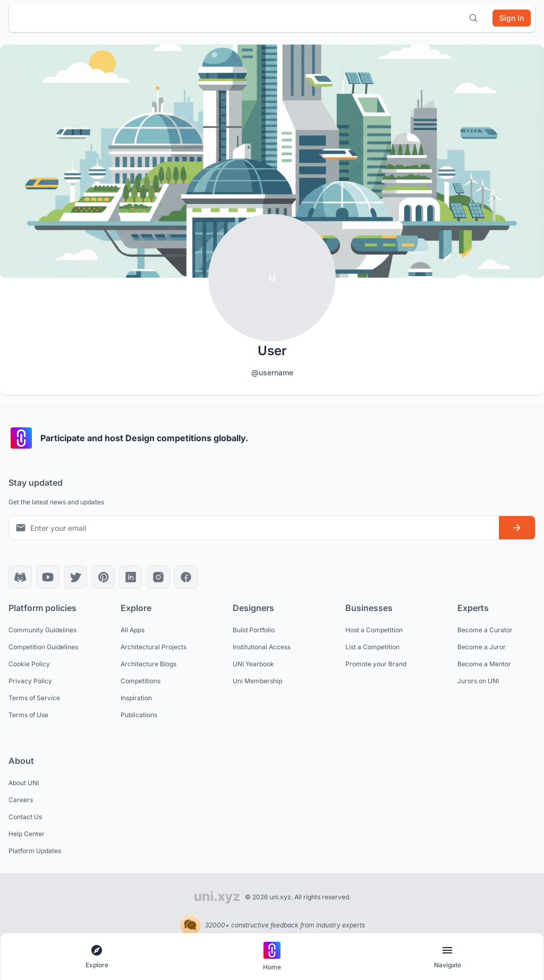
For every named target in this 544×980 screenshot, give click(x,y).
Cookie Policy (29, 664)
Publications (139, 715)
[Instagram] (158, 577)
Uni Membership (257, 681)
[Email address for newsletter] (254, 527)
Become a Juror (482, 647)
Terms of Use (28, 715)
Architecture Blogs (148, 664)
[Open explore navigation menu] (97, 957)
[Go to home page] (272, 957)
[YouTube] (48, 577)
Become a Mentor (484, 664)
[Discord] (20, 577)
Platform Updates (35, 851)
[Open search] (473, 18)
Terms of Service (34, 698)
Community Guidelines (42, 630)
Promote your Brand (376, 664)
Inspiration (136, 698)
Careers (21, 800)
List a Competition (372, 647)
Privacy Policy (30, 681)
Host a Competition (374, 630)
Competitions (141, 681)
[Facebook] (186, 577)
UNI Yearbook (253, 664)
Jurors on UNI (478, 681)
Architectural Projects (154, 647)
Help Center (27, 834)
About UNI (24, 783)
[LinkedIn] (131, 577)
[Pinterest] (103, 577)
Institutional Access (262, 647)
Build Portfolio (254, 630)
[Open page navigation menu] (447, 957)
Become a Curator (485, 630)
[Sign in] (512, 18)
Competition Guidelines (43, 647)
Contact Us (25, 817)
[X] (75, 577)
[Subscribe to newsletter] (517, 528)
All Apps (133, 630)
